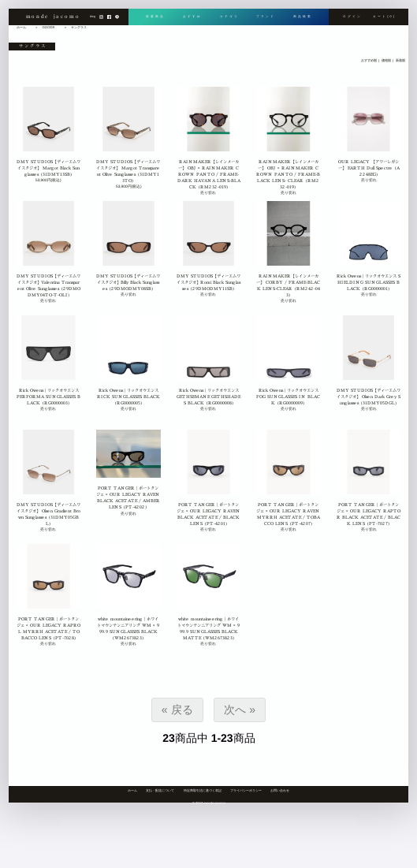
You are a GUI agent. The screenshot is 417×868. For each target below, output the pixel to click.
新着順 (400, 60)
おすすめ (192, 17)
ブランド (266, 17)
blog (93, 17)
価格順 (385, 60)
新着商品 (155, 17)
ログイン (352, 17)
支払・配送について (160, 790)
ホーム (132, 790)
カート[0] (384, 17)
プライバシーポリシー (246, 790)
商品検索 (303, 17)
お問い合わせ (280, 790)
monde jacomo (52, 16)
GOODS (49, 27)
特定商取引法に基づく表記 (203, 790)
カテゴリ (229, 17)
